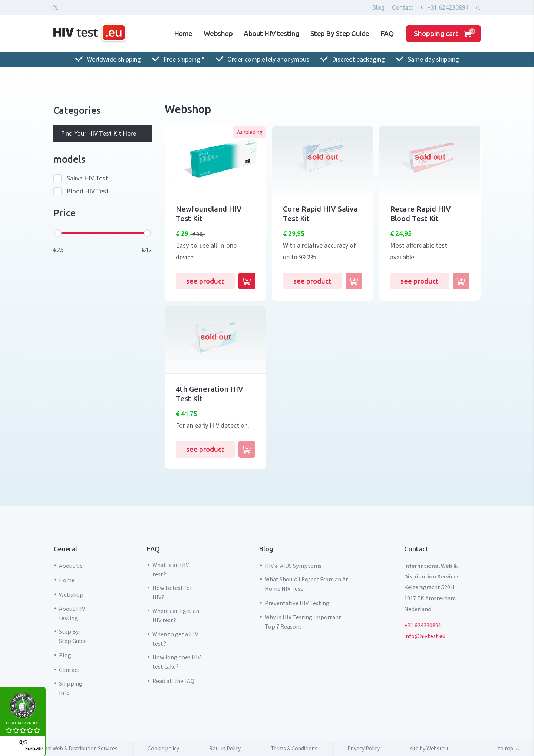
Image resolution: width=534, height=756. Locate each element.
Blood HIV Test (88, 191)
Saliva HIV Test (87, 178)
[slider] (58, 233)
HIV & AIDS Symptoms (293, 566)
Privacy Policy (364, 748)
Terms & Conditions (294, 748)
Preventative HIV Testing (297, 603)
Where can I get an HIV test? (176, 615)
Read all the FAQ (173, 681)
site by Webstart (429, 748)
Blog (378, 7)
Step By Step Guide (340, 33)
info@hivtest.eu (425, 636)
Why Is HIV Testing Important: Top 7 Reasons (304, 622)
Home (183, 33)
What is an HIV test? (171, 569)
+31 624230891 (444, 8)
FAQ (387, 33)
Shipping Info (71, 688)
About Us (71, 566)
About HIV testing (271, 33)
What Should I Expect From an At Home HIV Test (306, 584)
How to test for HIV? (172, 592)
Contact (403, 7)
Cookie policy (163, 748)
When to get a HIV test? (175, 639)
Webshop (218, 33)
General (65, 549)
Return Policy (225, 748)
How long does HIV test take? (177, 662)
